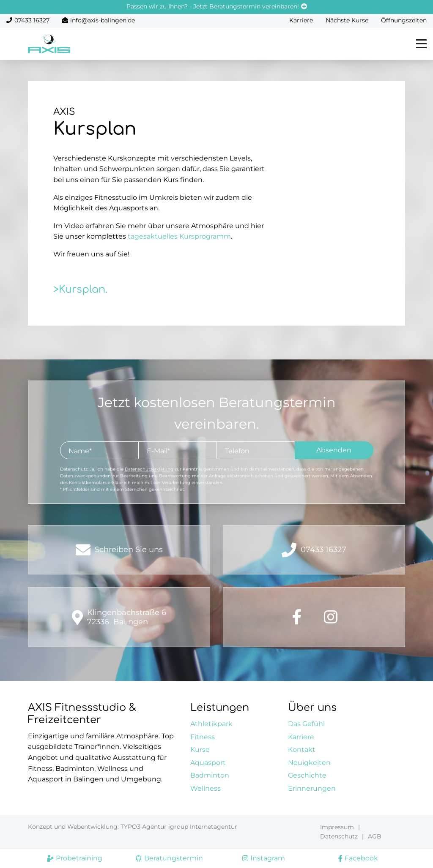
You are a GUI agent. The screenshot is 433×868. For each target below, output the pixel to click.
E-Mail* (158, 451)
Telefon (237, 451)
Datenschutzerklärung (149, 469)
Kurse (200, 750)
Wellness (206, 788)
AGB (375, 836)
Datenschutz (339, 836)
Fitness (203, 737)
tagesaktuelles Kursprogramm (179, 236)
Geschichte (307, 775)
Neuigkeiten (309, 763)
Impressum (337, 827)
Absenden (334, 450)
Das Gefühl (306, 724)
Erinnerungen (312, 788)
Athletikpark (211, 724)
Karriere (301, 20)
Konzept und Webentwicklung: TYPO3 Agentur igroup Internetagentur (133, 827)
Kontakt (302, 750)
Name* (80, 451)
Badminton (210, 775)
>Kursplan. (80, 290)
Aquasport (208, 763)
